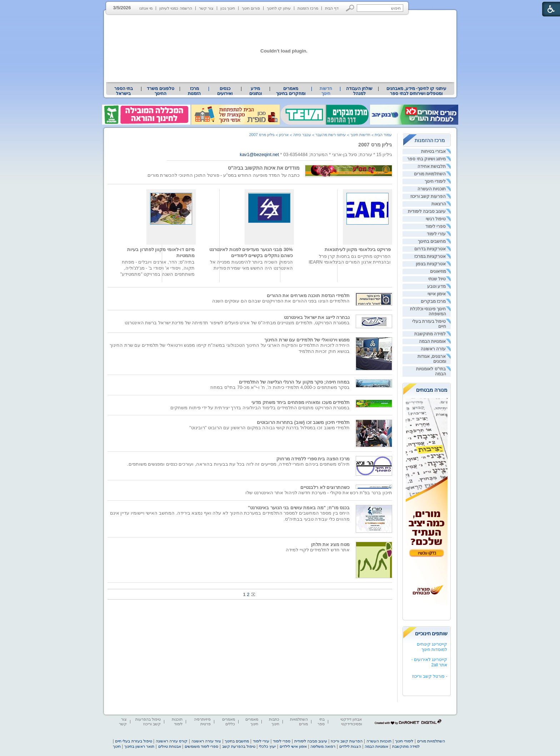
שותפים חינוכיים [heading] (431, 634)
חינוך (117, 746)
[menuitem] (416, 91)
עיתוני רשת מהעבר (331, 135)
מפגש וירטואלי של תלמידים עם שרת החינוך (307, 340)
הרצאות (439, 204)
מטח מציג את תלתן (331, 544)
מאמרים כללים (229, 722)
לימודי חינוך (435, 181)
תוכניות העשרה (432, 189)
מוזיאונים (438, 271)
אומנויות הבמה (432, 341)
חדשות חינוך (326, 91)
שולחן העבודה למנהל (359, 91)
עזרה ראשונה (433, 349)
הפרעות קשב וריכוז (428, 196)
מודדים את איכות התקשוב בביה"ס (264, 168)
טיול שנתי (437, 279)
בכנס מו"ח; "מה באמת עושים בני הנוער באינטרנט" (299, 508)
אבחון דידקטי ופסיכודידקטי (351, 722)
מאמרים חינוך (252, 722)
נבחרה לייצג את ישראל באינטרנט (317, 317)
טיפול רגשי (436, 219)
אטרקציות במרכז (430, 256)
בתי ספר (321, 722)
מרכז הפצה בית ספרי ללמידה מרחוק (313, 459)
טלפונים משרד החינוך (160, 91)
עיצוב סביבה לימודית (427, 211)
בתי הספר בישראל (124, 91)
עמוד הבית (383, 135)
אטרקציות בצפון (431, 264)
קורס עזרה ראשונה (172, 741)
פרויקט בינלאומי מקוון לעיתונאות (358, 249)
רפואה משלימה (323, 746)
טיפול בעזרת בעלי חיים (133, 741)
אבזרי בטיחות (433, 151)
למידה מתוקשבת (430, 334)
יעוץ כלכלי (267, 746)
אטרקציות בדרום (430, 249)
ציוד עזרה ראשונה (206, 741)
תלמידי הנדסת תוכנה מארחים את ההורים (308, 296)
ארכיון (284, 135)
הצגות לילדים (350, 746)
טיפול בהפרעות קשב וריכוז (148, 722)
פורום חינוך (251, 8)
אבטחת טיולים (170, 746)
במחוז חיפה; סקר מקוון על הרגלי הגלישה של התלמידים (294, 382)
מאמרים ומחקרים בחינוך (291, 91)
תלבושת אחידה (432, 166)
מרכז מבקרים (433, 301)
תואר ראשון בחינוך (139, 746)
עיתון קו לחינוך (279, 8)
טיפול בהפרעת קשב (239, 746)
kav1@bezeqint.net (259, 154)
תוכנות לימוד (177, 722)
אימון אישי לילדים (293, 746)
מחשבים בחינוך (432, 241)
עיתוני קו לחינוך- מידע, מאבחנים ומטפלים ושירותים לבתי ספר (416, 91)
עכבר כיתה (302, 135)
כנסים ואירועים (225, 91)
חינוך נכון (228, 8)
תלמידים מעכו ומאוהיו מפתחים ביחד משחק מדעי (301, 402)
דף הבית (332, 8)
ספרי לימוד (436, 226)
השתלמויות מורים (430, 174)
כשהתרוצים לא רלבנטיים (325, 487)
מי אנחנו (146, 8)
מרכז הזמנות (308, 8)
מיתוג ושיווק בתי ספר (426, 159)
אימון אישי (437, 294)
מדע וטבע (436, 286)
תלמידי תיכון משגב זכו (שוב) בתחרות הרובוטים (303, 422)
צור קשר (206, 8)
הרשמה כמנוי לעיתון (176, 8)
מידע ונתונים (256, 91)
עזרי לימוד (436, 234)
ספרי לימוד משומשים (201, 746)
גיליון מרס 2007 (375, 145)
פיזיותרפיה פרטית (202, 722)
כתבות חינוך (274, 722)
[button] (350, 8)
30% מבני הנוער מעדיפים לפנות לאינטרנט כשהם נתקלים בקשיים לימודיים (251, 252)
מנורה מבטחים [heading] (432, 390)
